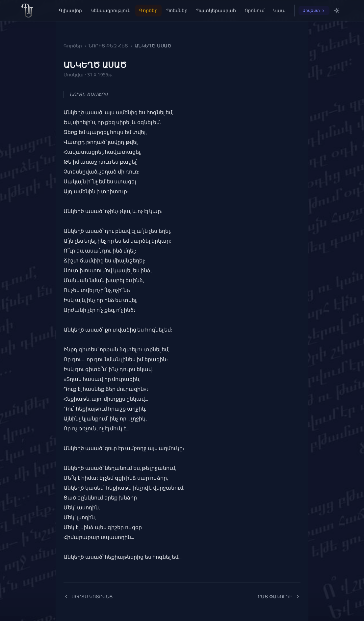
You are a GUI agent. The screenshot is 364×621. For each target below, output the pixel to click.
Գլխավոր (70, 10)
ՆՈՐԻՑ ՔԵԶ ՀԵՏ (108, 46)
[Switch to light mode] (337, 11)
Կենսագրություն (111, 10)
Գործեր (148, 10)
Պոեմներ (177, 10)
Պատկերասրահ (216, 10)
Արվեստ (314, 10)
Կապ (279, 10)
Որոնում (255, 10)
